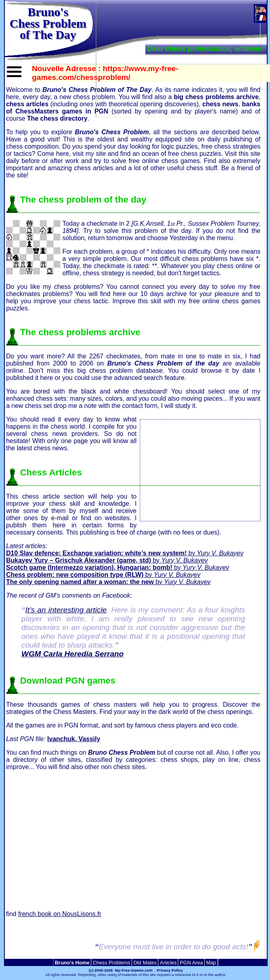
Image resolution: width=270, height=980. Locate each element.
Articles (168, 963)
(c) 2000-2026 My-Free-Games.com (121, 970)
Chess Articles (51, 472)
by (125, 553)
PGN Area (191, 963)
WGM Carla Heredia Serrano (73, 654)
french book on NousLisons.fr (60, 914)
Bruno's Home (72, 963)
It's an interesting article (66, 610)
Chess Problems (111, 963)
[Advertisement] (200, 469)
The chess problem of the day (83, 200)
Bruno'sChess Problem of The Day (48, 23)
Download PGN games (68, 681)
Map (211, 963)
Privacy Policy (170, 970)
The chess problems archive (80, 332)
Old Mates (145, 963)
